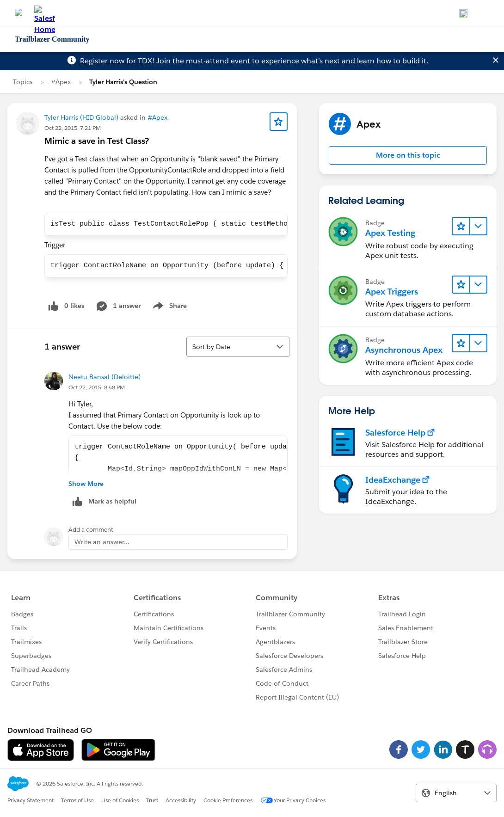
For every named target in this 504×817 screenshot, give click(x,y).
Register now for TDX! (117, 61)
